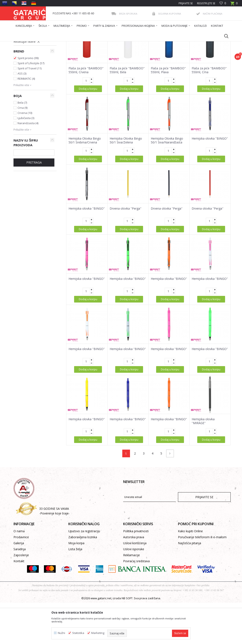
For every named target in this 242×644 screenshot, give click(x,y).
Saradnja (20, 590)
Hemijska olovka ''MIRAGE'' (203, 462)
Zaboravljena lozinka (83, 578)
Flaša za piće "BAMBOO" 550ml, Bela (127, 112)
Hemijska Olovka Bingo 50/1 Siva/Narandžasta (167, 182)
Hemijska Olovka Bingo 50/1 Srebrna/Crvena (85, 182)
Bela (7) (22, 144)
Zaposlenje (21, 596)
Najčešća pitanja (190, 584)
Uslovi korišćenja (135, 584)
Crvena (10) (25, 154)
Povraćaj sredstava (136, 602)
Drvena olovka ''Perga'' (125, 250)
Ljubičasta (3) (26, 159)
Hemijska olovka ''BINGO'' (210, 180)
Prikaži (170, 59)
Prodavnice (21, 578)
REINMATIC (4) (26, 120)
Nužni (61, 633)
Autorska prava (134, 578)
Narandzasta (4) (28, 164)
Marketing (98, 633)
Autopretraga (107, 59)
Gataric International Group (30, 44)
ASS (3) (22, 115)
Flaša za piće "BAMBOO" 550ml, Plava (168, 112)
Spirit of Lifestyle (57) (31, 104)
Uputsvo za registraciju (84, 572)
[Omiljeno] (223, 3)
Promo (21, 73)
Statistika (78, 633)
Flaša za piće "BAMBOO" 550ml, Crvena (86, 112)
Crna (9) (22, 149)
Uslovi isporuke (134, 590)
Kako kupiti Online (190, 572)
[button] (224, 36)
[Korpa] (234, 5)
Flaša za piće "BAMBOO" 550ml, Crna (209, 112)
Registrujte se (206, 3)
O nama (19, 572)
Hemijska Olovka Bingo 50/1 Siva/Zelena (126, 182)
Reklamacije (131, 596)
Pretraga (34, 204)
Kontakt (19, 602)
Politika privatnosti (136, 572)
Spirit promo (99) (28, 99)
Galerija (19, 584)
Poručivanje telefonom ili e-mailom (202, 578)
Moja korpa (76, 584)
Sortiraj (127, 59)
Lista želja (75, 590)
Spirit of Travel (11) (30, 110)
